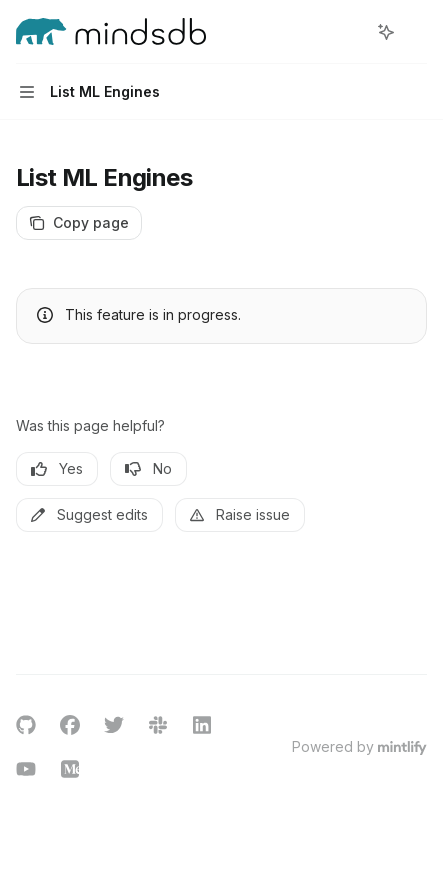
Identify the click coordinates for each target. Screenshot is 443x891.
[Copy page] (79, 223)
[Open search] (349, 32)
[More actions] (417, 32)
